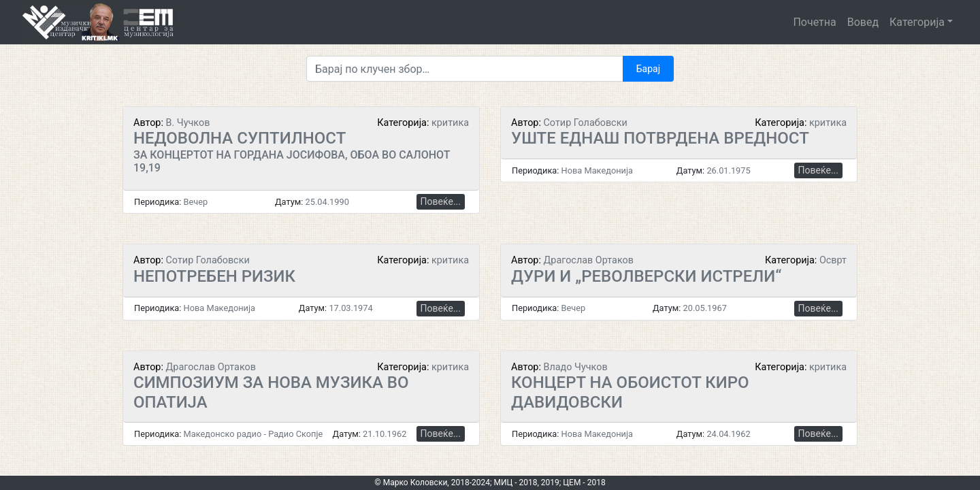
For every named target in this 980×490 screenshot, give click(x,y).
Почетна (814, 22)
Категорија (917, 22)
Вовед (863, 22)
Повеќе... (441, 201)
